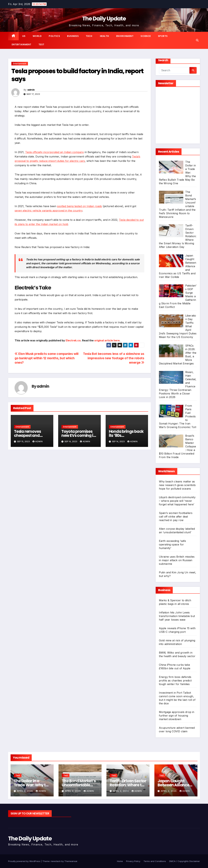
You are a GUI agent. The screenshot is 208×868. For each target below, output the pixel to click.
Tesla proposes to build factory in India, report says (77, 75)
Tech (89, 36)
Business (73, 36)
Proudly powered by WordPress (25, 861)
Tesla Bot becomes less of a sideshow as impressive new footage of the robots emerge (114, 358)
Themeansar (71, 861)
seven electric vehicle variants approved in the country (49, 211)
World (37, 36)
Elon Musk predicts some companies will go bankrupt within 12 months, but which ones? (47, 358)
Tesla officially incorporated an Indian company (55, 152)
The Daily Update (104, 19)
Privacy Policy (133, 861)
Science (146, 36)
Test (41, 44)
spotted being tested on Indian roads (79, 206)
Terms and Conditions (155, 861)
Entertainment (22, 44)
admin (31, 90)
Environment (125, 36)
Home (120, 861)
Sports (163, 36)
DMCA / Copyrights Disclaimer (185, 861)
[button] (197, 40)
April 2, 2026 (25, 791)
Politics (54, 36)
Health (104, 36)
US (24, 36)
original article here (107, 340)
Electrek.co (73, 340)
